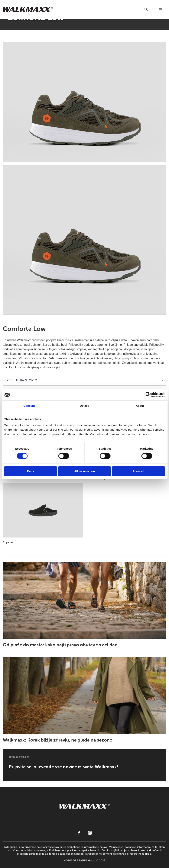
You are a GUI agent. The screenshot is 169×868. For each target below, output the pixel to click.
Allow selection (84, 471)
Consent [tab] (29, 406)
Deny (31, 471)
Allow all (138, 471)
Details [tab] (85, 406)
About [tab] (140, 406)
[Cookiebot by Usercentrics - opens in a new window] (148, 395)
